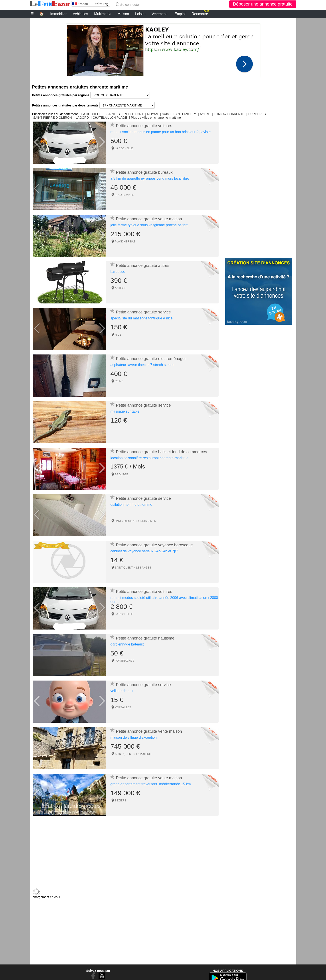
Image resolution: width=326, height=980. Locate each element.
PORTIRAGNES (125, 661)
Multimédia (103, 14)
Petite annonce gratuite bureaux (144, 172)
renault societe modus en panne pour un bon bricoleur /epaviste (161, 132)
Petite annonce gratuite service (143, 312)
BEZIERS (121, 801)
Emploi (180, 14)
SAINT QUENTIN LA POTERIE (133, 754)
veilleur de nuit (122, 691)
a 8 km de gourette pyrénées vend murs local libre (150, 178)
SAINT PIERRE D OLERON (53, 118)
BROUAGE (122, 474)
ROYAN (153, 114)
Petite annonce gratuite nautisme (145, 638)
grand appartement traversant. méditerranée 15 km (151, 784)
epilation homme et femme (131, 505)
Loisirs (140, 14)
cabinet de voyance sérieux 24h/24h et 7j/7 (144, 551)
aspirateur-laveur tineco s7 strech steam (142, 365)
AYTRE (205, 114)
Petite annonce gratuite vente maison (149, 219)
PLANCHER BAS (125, 242)
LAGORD (82, 118)
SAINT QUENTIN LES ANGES (133, 568)
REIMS (119, 381)
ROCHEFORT (133, 114)
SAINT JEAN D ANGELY (179, 114)
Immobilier (58, 14)
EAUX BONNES (125, 195)
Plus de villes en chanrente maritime (156, 118)
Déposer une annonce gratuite (263, 4)
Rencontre (200, 13)
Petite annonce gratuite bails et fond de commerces (162, 452)
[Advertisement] (163, 49)
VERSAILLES (123, 707)
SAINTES (113, 114)
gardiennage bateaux (127, 644)
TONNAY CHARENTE (229, 114)
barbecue (118, 272)
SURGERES (257, 114)
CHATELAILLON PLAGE (110, 118)
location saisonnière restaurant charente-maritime (149, 458)
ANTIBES (121, 288)
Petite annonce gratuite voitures (144, 126)
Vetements (160, 14)
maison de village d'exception (134, 737)
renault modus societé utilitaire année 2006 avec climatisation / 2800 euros (164, 600)
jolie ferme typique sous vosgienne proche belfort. (150, 225)
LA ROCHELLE (92, 114)
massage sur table (125, 411)
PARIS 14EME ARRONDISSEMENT (136, 521)
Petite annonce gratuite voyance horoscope (154, 545)
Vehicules (80, 14)
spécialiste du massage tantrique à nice (142, 318)
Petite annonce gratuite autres (143, 266)
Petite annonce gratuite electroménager (151, 359)
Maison (123, 14)
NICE (118, 335)
